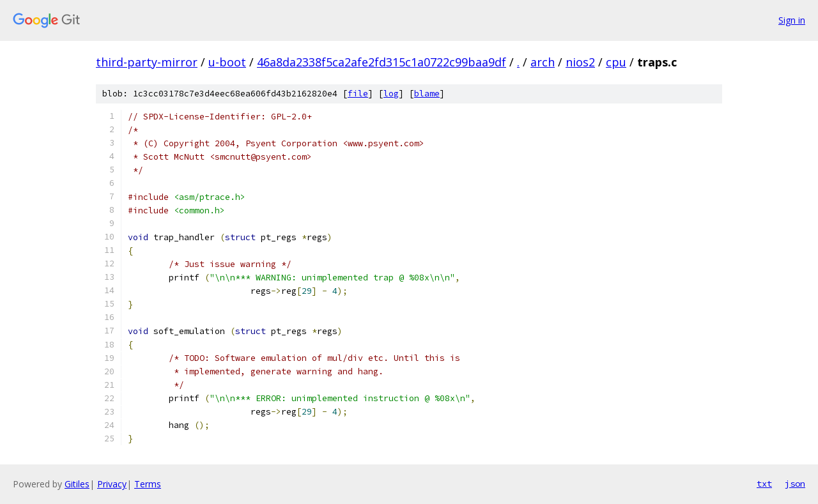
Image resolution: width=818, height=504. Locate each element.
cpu (616, 62)
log (391, 94)
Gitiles (77, 484)
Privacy (112, 484)
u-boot (227, 62)
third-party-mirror (147, 62)
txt (764, 484)
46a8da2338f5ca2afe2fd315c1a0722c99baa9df (382, 62)
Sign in (792, 20)
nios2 (580, 62)
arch (543, 62)
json (795, 484)
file (358, 94)
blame (427, 94)
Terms (148, 484)
